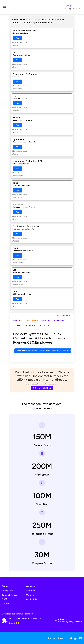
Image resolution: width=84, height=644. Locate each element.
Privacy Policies (9, 591)
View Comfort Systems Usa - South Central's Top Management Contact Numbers (44, 351)
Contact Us (31, 599)
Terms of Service (9, 595)
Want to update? (63, 315)
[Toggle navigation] (4, 7)
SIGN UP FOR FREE (42, 388)
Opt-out (6, 603)
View (18, 38)
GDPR (5, 599)
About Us (30, 591)
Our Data (30, 595)
